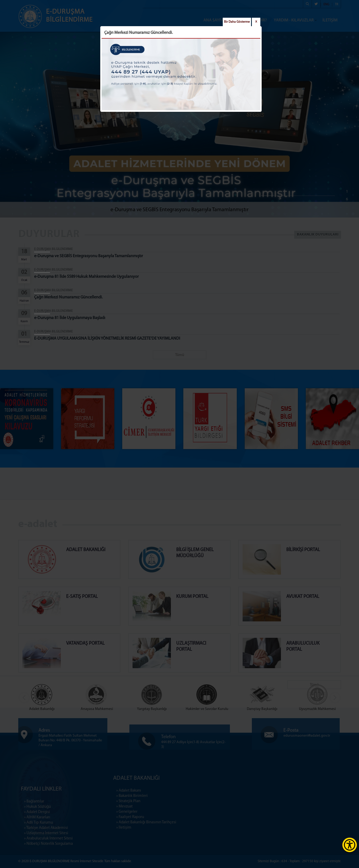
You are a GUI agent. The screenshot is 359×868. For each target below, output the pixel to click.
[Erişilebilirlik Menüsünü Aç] (350, 845)
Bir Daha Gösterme (237, 22)
